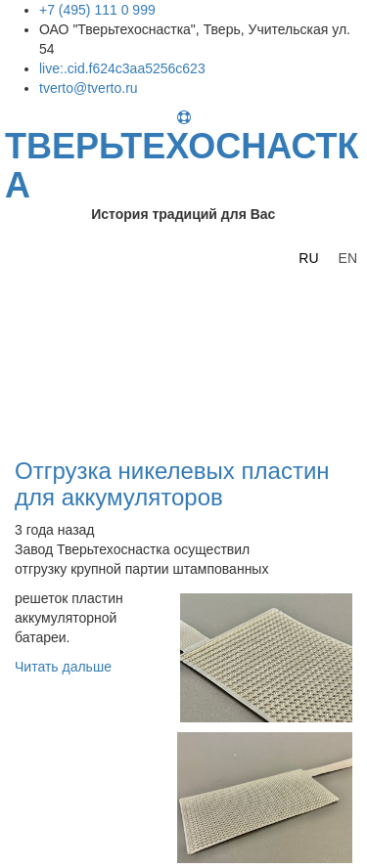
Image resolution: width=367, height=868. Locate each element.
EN (348, 258)
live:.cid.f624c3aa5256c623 (122, 68)
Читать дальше (63, 667)
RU (308, 258)
